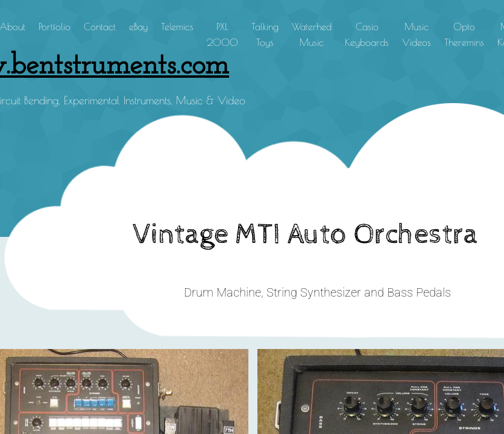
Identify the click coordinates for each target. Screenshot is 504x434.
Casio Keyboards (367, 34)
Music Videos (417, 34)
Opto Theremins (464, 34)
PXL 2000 (222, 34)
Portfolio (55, 27)
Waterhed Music (312, 34)
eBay (138, 27)
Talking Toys (265, 34)
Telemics (177, 27)
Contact (100, 27)
